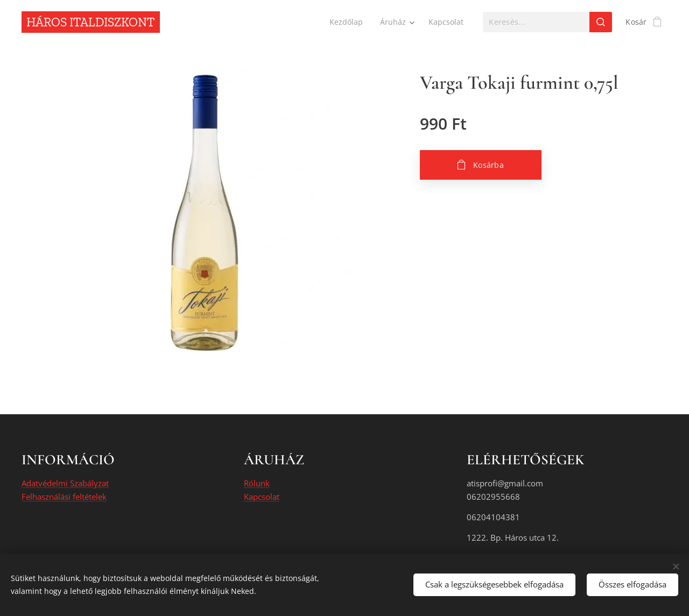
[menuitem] (346, 22)
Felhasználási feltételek (64, 497)
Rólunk (257, 484)
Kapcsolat (262, 497)
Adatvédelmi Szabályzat (65, 484)
